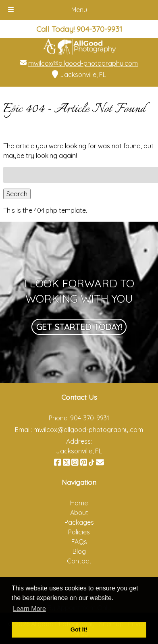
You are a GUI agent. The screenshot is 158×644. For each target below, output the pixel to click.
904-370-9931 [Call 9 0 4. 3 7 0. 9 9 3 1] (90, 418)
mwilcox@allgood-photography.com (83, 63)
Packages (79, 522)
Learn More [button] (29, 609)
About (79, 513)
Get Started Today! (79, 327)
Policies (79, 532)
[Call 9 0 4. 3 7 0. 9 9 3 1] (99, 29)
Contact (79, 561)
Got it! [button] (79, 629)
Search (17, 194)
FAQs (79, 542)
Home (79, 503)
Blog (79, 551)
